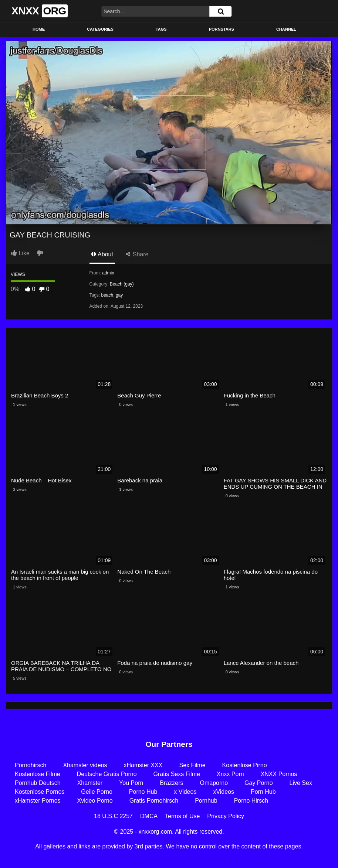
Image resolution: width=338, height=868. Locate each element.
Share (137, 254)
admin (108, 273)
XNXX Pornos (279, 774)
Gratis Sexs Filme (177, 774)
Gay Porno (258, 783)
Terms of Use (182, 816)
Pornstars (222, 29)
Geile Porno (97, 792)
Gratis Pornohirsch (154, 801)
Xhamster (90, 783)
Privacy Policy (226, 816)
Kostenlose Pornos (40, 792)
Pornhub (206, 801)
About (102, 254)
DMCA (149, 816)
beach (107, 295)
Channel (286, 29)
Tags (161, 29)
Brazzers (171, 783)
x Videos (185, 792)
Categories (100, 29)
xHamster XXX (143, 765)
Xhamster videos (85, 765)
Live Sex (301, 783)
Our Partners (169, 744)
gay (119, 295)
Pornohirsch (31, 765)
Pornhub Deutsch (38, 783)
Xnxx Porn (230, 774)
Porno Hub (143, 792)
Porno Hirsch (251, 801)
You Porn (131, 783)
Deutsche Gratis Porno (107, 774)
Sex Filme (192, 765)
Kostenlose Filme (38, 774)
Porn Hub (263, 792)
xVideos (224, 792)
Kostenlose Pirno (245, 765)
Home (39, 29)
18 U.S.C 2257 (113, 816)
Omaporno (214, 783)
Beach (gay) (122, 284)
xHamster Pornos (38, 801)
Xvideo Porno (95, 801)
